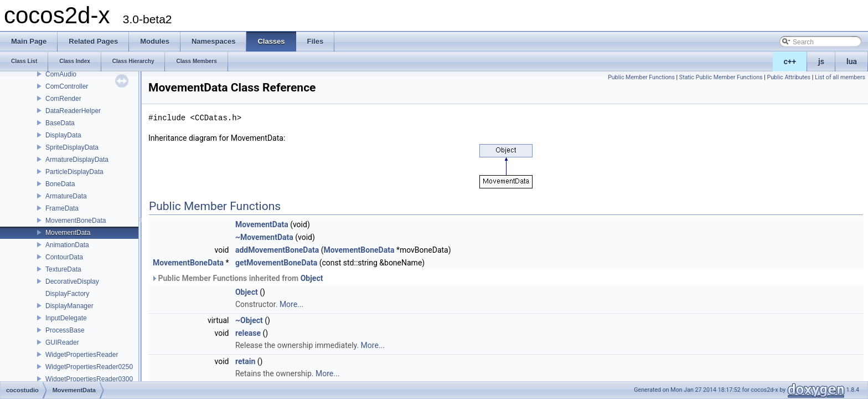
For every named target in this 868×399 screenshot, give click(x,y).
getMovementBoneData (276, 263)
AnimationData (67, 245)
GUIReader (62, 342)
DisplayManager (69, 306)
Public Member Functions (641, 77)
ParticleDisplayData (74, 172)
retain (245, 361)
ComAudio (61, 74)
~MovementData (264, 237)
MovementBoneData (76, 221)
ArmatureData (66, 196)
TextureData (63, 269)
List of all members (840, 77)
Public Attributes (789, 77)
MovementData (68, 233)
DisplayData (63, 135)
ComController (67, 86)
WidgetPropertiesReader (82, 355)
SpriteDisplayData (72, 147)
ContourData (64, 257)
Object (312, 278)
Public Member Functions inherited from (237, 278)
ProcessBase (65, 330)
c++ (790, 62)
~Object (249, 320)
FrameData (62, 208)
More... (291, 304)
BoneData (60, 184)
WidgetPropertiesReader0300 (89, 379)
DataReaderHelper (73, 111)
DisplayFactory (67, 294)
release (248, 333)
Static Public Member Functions (721, 77)
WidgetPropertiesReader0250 (89, 367)
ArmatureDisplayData (77, 160)
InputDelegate (66, 318)
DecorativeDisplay (72, 282)
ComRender (63, 99)
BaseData (60, 123)
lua (852, 62)
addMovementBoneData (277, 250)
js (821, 62)
